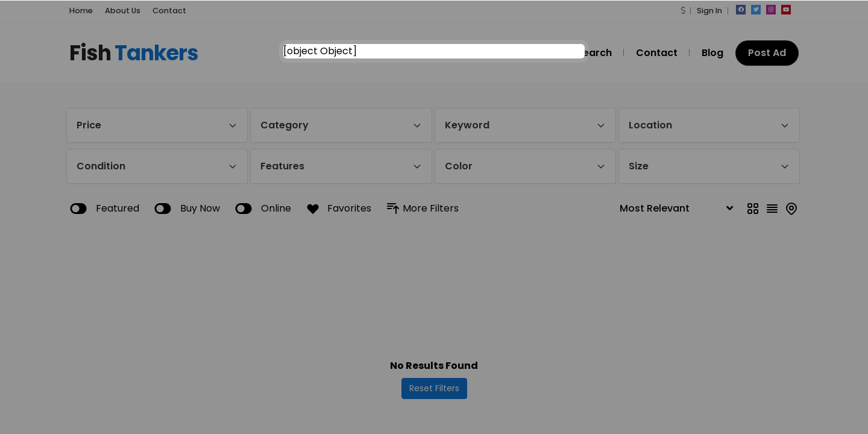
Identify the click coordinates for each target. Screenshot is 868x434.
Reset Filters (434, 388)
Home (81, 11)
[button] (683, 11)
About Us (123, 11)
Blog (712, 53)
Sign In (709, 11)
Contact (169, 11)
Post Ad (767, 53)
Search (594, 53)
